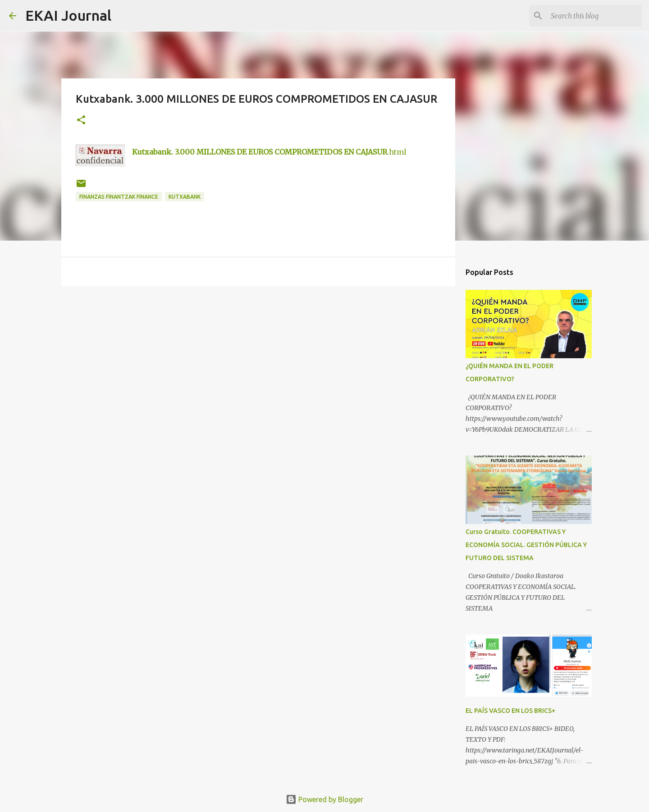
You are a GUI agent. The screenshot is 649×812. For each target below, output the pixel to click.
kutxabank (185, 197)
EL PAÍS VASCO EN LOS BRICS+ (510, 711)
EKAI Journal (68, 15)
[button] (81, 121)
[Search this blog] (594, 16)
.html (269, 152)
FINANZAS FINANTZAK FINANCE (119, 197)
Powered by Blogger (324, 799)
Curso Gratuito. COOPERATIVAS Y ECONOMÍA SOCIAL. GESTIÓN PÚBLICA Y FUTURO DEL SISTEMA (526, 545)
